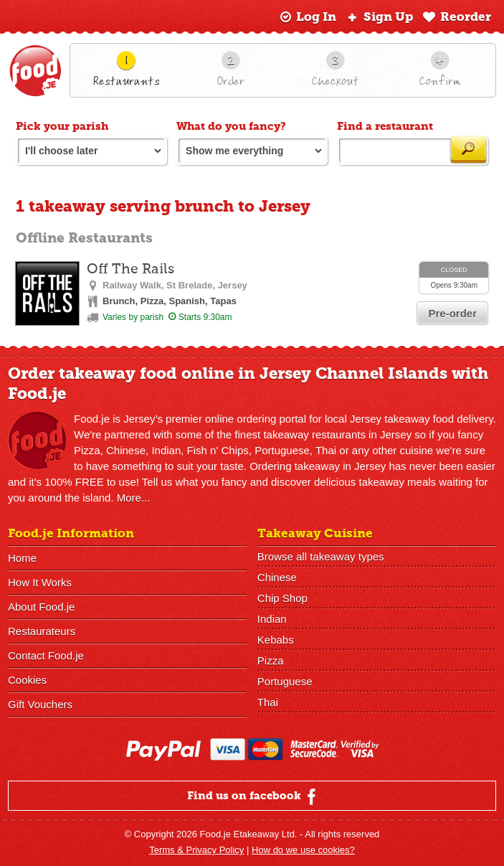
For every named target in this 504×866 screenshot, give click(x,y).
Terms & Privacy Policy (196, 850)
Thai (268, 702)
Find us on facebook (253, 796)
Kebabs (276, 640)
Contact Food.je (46, 655)
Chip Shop (282, 598)
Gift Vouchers (40, 704)
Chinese (277, 577)
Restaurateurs (42, 631)
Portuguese (285, 681)
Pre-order (452, 313)
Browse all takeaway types (321, 556)
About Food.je (41, 607)
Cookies (27, 680)
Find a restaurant (385, 126)
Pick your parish (62, 126)
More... (134, 498)
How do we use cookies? (303, 850)
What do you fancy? (231, 126)
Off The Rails (130, 269)
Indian (272, 619)
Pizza (271, 660)
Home (22, 558)
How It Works (40, 582)
